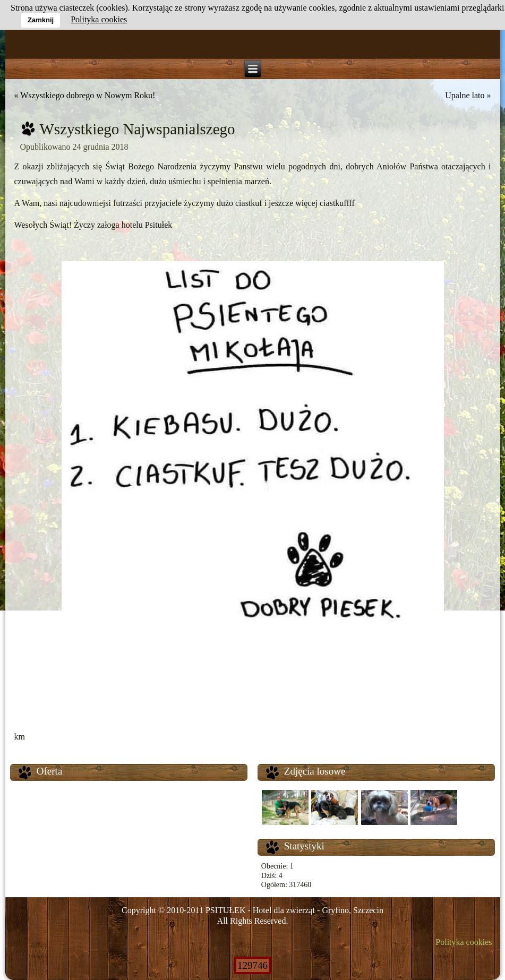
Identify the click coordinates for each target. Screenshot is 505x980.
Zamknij (41, 20)
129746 (252, 965)
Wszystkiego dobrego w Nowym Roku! (88, 95)
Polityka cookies (464, 942)
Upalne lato (465, 95)
